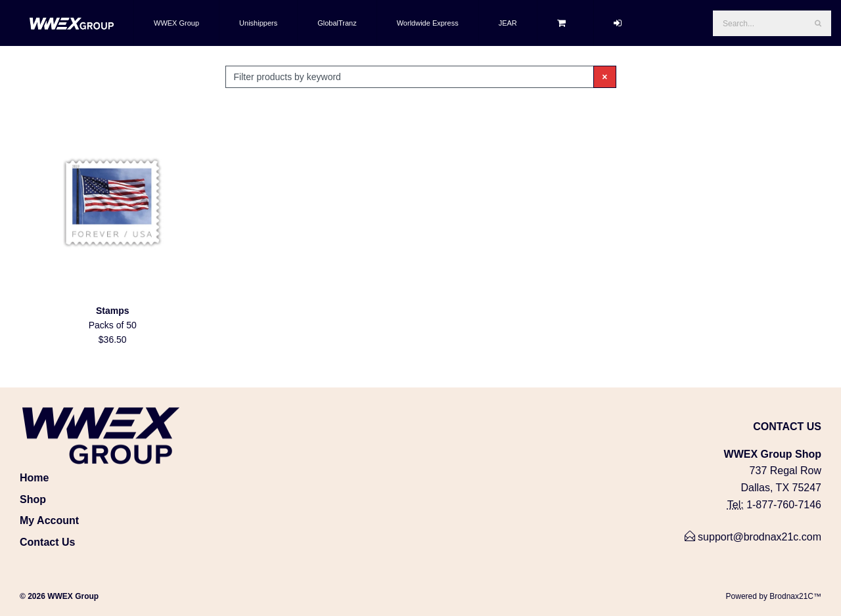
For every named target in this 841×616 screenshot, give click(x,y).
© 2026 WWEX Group (59, 596)
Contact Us (47, 542)
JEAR (508, 23)
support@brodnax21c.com (753, 537)
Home (34, 478)
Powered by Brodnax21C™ (774, 596)
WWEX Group (176, 23)
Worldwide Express (428, 23)
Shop (33, 499)
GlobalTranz (337, 23)
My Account (49, 520)
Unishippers (258, 23)
